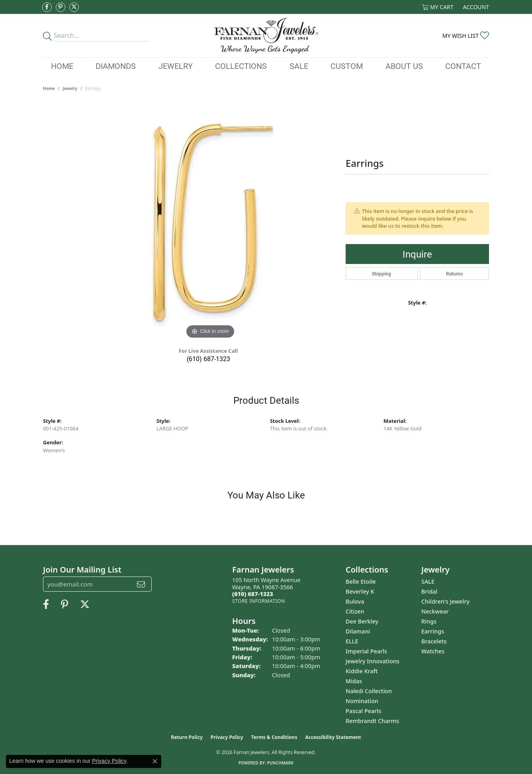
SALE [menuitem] (428, 581)
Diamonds (116, 66)
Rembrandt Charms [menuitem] (372, 721)
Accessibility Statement (333, 737)
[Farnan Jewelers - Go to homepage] (266, 36)
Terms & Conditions (274, 737)
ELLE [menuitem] (352, 641)
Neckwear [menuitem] (435, 611)
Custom (347, 66)
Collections (241, 66)
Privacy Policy (227, 737)
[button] (438, 7)
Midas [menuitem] (354, 681)
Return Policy (187, 737)
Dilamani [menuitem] (358, 631)
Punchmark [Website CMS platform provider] (281, 763)
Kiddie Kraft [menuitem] (362, 671)
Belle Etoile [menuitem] (361, 581)
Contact (463, 66)
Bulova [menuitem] (355, 601)
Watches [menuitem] (433, 651)
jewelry (70, 88)
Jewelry (176, 66)
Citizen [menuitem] (355, 611)
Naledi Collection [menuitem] (369, 691)
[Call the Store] (253, 594)
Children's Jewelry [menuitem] (445, 601)
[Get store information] (259, 601)
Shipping (381, 274)
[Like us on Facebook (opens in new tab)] (47, 7)
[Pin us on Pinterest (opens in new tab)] (61, 7)
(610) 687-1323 (208, 359)
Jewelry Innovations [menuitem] (373, 661)
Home (62, 66)
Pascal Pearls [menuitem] (363, 711)
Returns (454, 274)
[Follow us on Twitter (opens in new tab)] (74, 7)
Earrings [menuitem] (433, 631)
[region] (210, 221)
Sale (299, 66)
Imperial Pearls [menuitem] (366, 651)
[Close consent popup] (155, 761)
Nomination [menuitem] (362, 701)
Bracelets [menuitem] (434, 641)
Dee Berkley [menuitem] (362, 621)
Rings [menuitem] (429, 621)
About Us (404, 66)
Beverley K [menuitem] (360, 591)
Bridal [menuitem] (429, 591)
